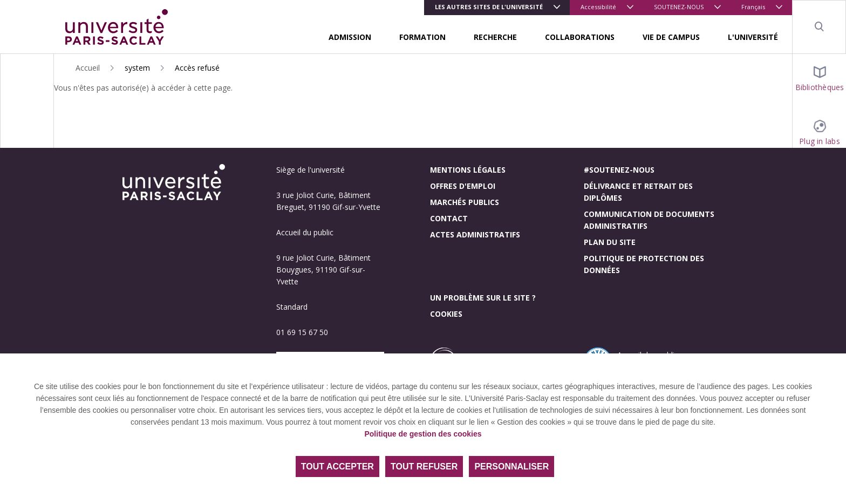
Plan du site (610, 242)
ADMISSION (350, 37)
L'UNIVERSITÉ (753, 37)
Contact (449, 218)
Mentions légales (468, 170)
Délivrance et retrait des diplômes (638, 192)
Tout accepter (337, 466)
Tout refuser (424, 466)
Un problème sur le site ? (483, 298)
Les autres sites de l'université (489, 7)
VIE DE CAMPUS (671, 37)
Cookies (446, 314)
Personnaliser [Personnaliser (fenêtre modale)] (511, 466)
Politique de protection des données (644, 264)
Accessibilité (598, 7)
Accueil (88, 68)
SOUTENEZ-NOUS (679, 7)
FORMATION (422, 37)
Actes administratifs (475, 234)
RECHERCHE (495, 37)
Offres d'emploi (463, 186)
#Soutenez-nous (619, 170)
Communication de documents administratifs (649, 220)
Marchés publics (465, 202)
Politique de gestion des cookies (423, 434)
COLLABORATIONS (580, 37)
